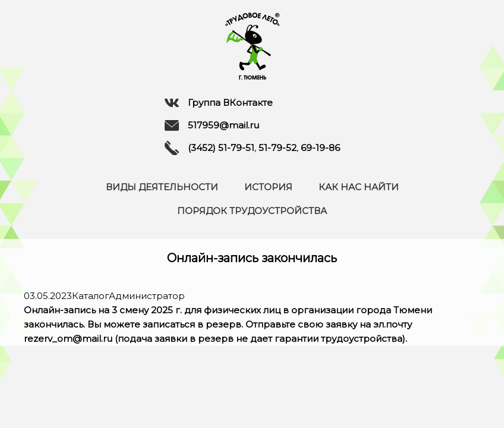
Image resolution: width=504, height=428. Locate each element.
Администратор (147, 296)
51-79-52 (278, 148)
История (268, 187)
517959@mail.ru (212, 125)
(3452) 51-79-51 (221, 148)
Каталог (90, 296)
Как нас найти (359, 187)
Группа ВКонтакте (219, 103)
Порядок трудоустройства (252, 211)
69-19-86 (320, 148)
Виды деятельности (162, 187)
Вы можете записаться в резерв (164, 324)
